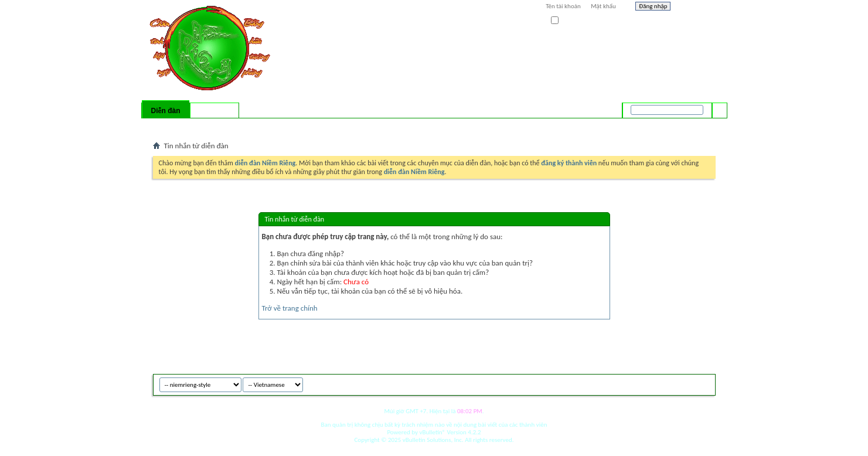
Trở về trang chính (290, 308)
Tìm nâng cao (695, 125)
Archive (681, 383)
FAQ (189, 126)
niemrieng (650, 383)
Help (696, 8)
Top (704, 383)
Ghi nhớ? (568, 21)
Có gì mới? (215, 111)
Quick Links (305, 126)
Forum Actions (255, 126)
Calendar (215, 126)
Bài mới (167, 126)
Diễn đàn (165, 111)
